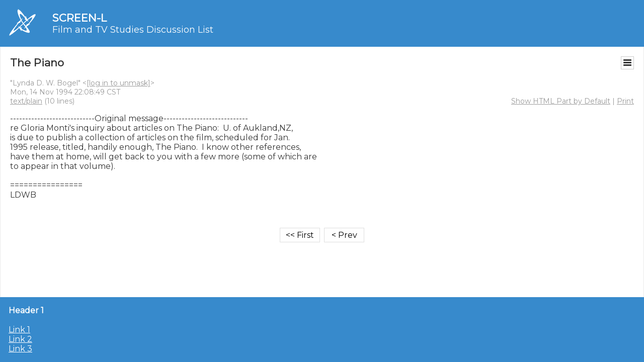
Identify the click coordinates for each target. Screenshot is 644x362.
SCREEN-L (79, 18)
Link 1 (19, 330)
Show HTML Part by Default (561, 101)
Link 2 (20, 339)
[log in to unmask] (118, 83)
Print (625, 101)
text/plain (26, 101)
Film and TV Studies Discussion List (133, 30)
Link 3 (20, 349)
